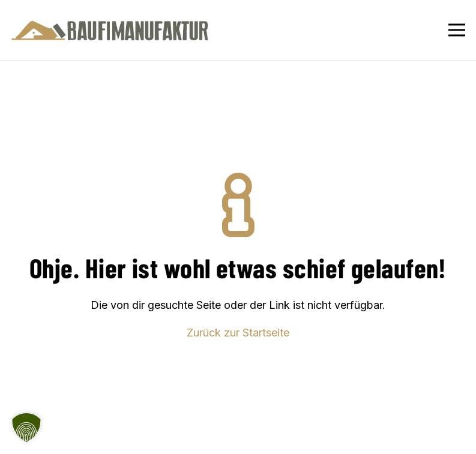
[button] (26, 428)
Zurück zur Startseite (238, 333)
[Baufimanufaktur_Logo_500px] (110, 30)
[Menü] (457, 30)
